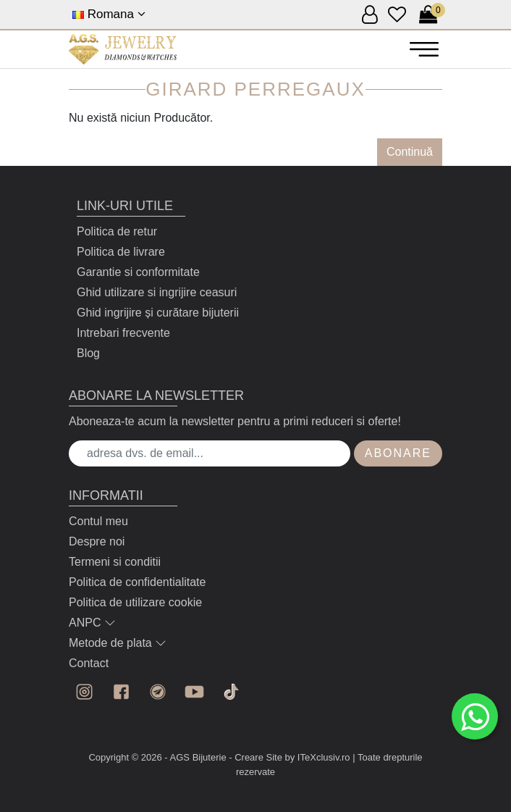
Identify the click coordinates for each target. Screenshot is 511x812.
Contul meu (98, 521)
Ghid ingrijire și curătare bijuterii (158, 313)
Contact (89, 663)
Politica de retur (117, 231)
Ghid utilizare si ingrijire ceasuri (157, 292)
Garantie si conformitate (138, 272)
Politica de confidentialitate (137, 582)
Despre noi (97, 541)
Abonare (398, 453)
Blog (88, 353)
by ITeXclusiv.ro (318, 757)
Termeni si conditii (115, 562)
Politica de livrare (121, 252)
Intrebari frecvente (123, 333)
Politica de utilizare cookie (135, 602)
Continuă (410, 152)
